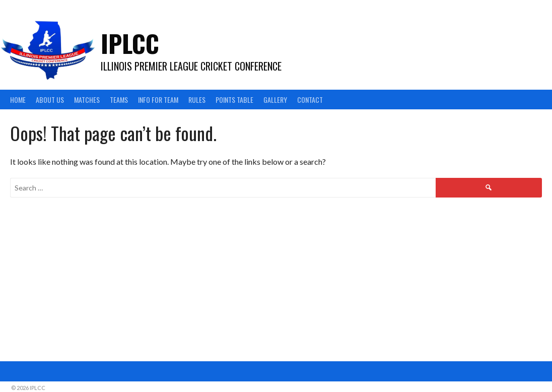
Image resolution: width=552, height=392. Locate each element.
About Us (50, 100)
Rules (197, 100)
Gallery (275, 100)
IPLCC (130, 43)
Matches (87, 100)
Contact (310, 100)
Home (18, 100)
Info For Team (158, 100)
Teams (119, 100)
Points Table (234, 100)
